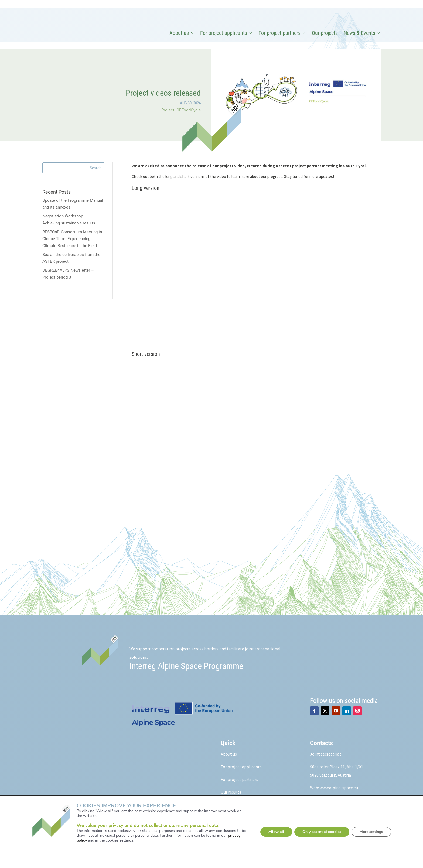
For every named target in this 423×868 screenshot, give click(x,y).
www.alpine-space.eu (339, 788)
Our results (231, 792)
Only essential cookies (322, 832)
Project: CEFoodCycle (181, 110)
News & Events (359, 33)
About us (179, 33)
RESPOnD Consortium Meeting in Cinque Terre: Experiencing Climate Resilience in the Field (72, 239)
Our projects (325, 33)
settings (126, 840)
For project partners (279, 33)
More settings (371, 832)
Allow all (276, 832)
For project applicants (224, 33)
